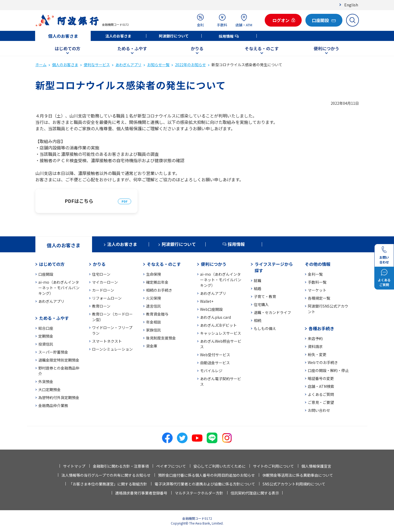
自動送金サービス (215, 363)
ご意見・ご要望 (321, 402)
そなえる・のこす (262, 48)
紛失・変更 (317, 354)
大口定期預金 (49, 389)
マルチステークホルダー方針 (199, 493)
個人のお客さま (63, 36)
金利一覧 (315, 274)
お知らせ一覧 (158, 65)
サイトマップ (74, 466)
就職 (258, 280)
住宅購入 (261, 304)
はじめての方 (68, 48)
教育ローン (101, 306)
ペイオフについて (171, 466)
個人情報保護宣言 (316, 466)
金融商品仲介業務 (53, 405)
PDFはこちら (79, 201)
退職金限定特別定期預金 (59, 360)
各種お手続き (321, 328)
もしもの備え (265, 328)
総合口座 (46, 328)
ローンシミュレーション (112, 349)
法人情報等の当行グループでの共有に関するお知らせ (106, 475)
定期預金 (46, 336)
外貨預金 (46, 382)
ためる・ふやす (132, 48)
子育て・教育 (265, 296)
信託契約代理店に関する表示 (255, 493)
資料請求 (315, 346)
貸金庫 (152, 346)
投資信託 (46, 344)
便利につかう (326, 48)
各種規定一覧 (319, 298)
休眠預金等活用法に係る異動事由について (298, 475)
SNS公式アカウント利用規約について (294, 484)
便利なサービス (97, 65)
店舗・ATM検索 (321, 386)
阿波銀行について (174, 36)
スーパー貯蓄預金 (53, 352)
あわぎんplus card (215, 317)
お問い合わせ (319, 410)
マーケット (317, 290)
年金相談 (154, 322)
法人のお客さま (118, 36)
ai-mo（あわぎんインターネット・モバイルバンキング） (59, 288)
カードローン (103, 290)
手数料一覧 (317, 282)
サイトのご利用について (273, 466)
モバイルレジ (211, 371)
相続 (258, 320)
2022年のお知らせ (190, 65)
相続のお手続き (159, 290)
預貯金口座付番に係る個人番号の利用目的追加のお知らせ (206, 475)
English (351, 5)
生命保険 (154, 274)
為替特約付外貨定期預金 (59, 397)
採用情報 (226, 36)
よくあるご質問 (321, 394)
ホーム (41, 65)
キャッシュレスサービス (221, 333)
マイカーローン (105, 282)
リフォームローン (107, 298)
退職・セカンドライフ (272, 312)
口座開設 (46, 274)
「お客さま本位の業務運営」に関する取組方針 (108, 484)
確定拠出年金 (157, 282)
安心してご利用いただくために (219, 466)
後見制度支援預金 (161, 338)
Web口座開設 (211, 309)
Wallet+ (207, 301)
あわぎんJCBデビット (218, 325)
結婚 (258, 288)
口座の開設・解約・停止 (328, 370)
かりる (197, 48)
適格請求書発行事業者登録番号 (141, 493)
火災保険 (154, 298)
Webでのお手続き (323, 362)
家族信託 (154, 330)
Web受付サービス (215, 355)
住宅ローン (101, 274)
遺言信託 (154, 306)
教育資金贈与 (157, 314)
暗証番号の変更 (321, 378)
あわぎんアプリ (128, 65)
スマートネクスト (107, 341)
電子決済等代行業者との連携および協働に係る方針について (205, 484)
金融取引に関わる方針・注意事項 (121, 466)
